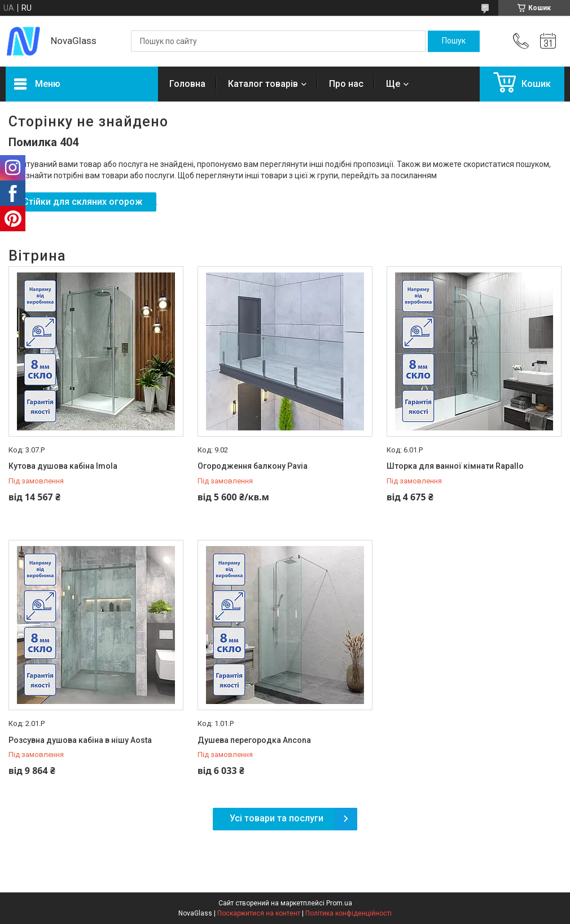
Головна (187, 84)
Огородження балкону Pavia (253, 466)
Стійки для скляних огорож (82, 202)
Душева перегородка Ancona (254, 740)
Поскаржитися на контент (259, 913)
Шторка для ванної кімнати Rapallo (455, 466)
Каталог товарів (263, 84)
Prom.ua (339, 903)
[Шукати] (454, 41)
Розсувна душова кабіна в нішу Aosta (80, 740)
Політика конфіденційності (348, 913)
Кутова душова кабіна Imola (63, 466)
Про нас (346, 84)
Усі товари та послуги (277, 818)
